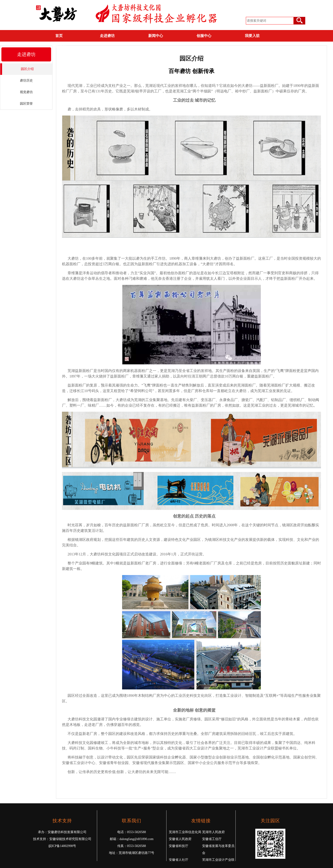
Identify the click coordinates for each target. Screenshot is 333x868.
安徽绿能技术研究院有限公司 (70, 839)
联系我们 (59, 46)
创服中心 (204, 36)
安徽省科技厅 (179, 846)
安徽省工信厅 (212, 839)
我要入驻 (252, 36)
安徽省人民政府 (180, 839)
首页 (59, 36)
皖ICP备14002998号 (62, 846)
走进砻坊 (107, 36)
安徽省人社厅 (179, 860)
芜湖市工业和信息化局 (185, 832)
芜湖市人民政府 (213, 832)
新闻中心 (156, 36)
